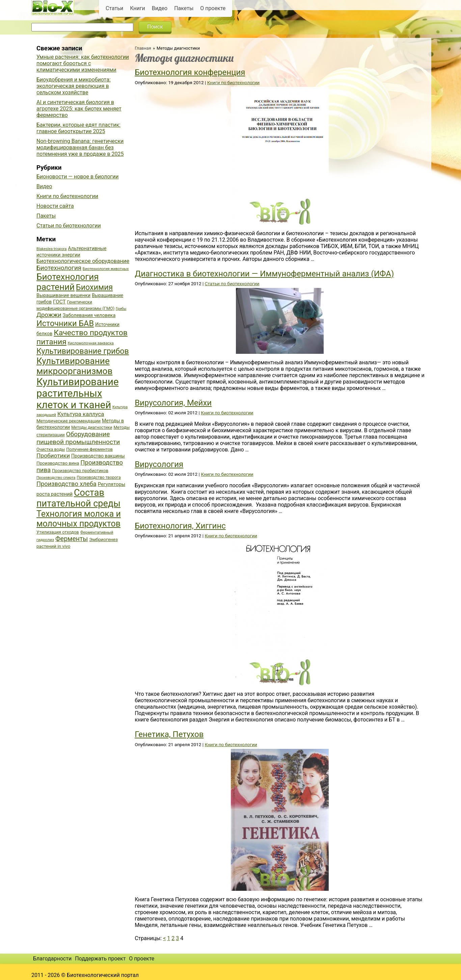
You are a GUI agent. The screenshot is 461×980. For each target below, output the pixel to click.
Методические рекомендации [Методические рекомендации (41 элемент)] (69, 421)
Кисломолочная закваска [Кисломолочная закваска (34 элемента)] (91, 343)
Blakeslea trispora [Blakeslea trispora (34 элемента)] (51, 249)
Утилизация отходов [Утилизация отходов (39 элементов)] (58, 532)
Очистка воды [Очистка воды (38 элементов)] (51, 449)
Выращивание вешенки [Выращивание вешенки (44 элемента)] (63, 296)
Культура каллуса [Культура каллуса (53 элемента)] (81, 414)
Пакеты (184, 8)
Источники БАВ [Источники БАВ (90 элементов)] (65, 323)
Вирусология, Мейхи (173, 403)
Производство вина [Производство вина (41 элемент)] (58, 463)
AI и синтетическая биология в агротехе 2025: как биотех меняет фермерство (79, 109)
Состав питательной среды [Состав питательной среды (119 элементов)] (78, 498)
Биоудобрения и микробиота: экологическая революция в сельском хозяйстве (74, 86)
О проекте (213, 8)
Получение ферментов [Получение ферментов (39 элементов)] (89, 449)
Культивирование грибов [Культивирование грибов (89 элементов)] (83, 351)
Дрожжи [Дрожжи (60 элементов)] (49, 315)
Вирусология (159, 464)
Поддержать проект (100, 959)
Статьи (114, 8)
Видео (160, 8)
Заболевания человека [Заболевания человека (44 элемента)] (89, 315)
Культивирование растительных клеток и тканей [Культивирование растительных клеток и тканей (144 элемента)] (77, 393)
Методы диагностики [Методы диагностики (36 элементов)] (92, 427)
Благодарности (52, 959)
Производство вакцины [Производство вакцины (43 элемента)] (98, 456)
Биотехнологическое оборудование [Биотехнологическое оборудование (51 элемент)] (83, 261)
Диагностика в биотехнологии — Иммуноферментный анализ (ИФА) (264, 274)
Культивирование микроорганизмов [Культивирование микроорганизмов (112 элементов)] (74, 366)
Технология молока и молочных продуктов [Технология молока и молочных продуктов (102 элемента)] (79, 519)
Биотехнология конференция (190, 72)
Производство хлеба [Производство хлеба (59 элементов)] (66, 484)
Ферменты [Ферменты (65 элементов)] (72, 539)
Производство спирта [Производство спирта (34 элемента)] (56, 478)
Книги (138, 8)
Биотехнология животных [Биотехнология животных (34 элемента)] (106, 269)
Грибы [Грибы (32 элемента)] (121, 309)
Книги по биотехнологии (233, 82)
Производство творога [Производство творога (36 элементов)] (99, 477)
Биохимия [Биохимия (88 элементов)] (94, 287)
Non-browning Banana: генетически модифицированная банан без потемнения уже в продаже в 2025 (80, 148)
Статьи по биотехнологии (232, 284)
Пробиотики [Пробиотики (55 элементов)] (53, 456)
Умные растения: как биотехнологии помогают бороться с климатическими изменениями (83, 63)
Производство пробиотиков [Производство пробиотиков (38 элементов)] (80, 471)
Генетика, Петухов (169, 734)
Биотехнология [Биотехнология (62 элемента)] (59, 268)
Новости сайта (55, 206)
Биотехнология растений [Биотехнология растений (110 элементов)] (68, 282)
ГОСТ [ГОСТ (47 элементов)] (59, 302)
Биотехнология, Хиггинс (180, 526)
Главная (143, 48)
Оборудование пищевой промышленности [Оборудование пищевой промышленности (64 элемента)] (78, 438)
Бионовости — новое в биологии (78, 177)
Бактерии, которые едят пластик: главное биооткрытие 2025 (78, 128)
